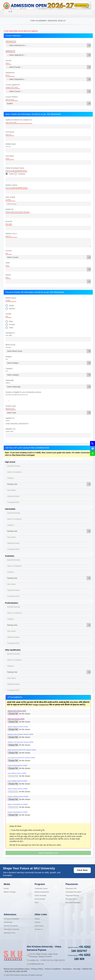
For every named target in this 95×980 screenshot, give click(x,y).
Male (11, 321)
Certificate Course (41, 888)
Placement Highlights (73, 903)
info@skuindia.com (37, 964)
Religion (9, 358)
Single (11, 305)
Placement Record (72, 896)
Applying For (10, 51)
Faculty (8, 62)
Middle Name (11, 145)
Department (10, 74)
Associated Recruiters (73, 892)
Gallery (37, 919)
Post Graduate (40, 899)
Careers (37, 922)
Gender (8, 315)
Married (12, 309)
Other (11, 328)
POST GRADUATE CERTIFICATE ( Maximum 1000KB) (21, 758)
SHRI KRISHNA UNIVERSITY (17, 424)
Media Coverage (10, 892)
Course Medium (12, 98)
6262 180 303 (10, 971)
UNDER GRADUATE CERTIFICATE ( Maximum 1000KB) (22, 750)
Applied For (10, 419)
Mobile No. (18, 210)
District (8, 276)
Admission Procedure (11, 919)
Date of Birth (10, 198)
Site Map (77, 969)
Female (12, 325)
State (8, 264)
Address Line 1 (11, 235)
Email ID (9, 223)
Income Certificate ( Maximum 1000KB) (17, 781)
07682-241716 (47, 960)
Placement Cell (71, 888)
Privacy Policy (37, 969)
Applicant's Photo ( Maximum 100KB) (17, 711)
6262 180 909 (22, 971)
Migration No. (11, 430)
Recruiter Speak (71, 899)
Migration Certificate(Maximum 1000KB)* (18, 804)
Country (9, 252)
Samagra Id (10, 334)
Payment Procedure (11, 926)
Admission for (11, 41)
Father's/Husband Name (16, 169)
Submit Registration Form (48, 853)
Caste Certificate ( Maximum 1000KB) (17, 773)
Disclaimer (67, 969)
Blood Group (10, 346)
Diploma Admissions (42, 892)
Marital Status (11, 299)
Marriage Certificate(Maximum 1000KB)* (18, 812)
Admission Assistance (12, 929)
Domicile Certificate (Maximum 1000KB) (17, 766)
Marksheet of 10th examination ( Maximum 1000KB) (20, 734)
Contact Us (39, 929)
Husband (21, 174)
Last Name (10, 157)
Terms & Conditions (53, 969)
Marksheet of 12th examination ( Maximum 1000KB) (20, 742)
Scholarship (8, 922)
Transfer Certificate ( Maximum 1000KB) (18, 789)
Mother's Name (17, 186)
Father (12, 174)
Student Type (11, 407)
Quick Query (39, 926)
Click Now (82, 870)
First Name (10, 133)
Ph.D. (37, 903)
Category (9, 370)
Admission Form (10, 933)
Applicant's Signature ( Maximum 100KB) (18, 727)
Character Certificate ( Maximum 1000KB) (18, 797)
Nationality (10, 381)
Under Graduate (40, 896)
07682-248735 (59, 960)
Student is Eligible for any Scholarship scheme (23, 393)
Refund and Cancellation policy (17, 969)
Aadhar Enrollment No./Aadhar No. (19, 121)
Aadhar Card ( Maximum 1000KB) (16, 719)
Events (6, 888)
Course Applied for (13, 86)
